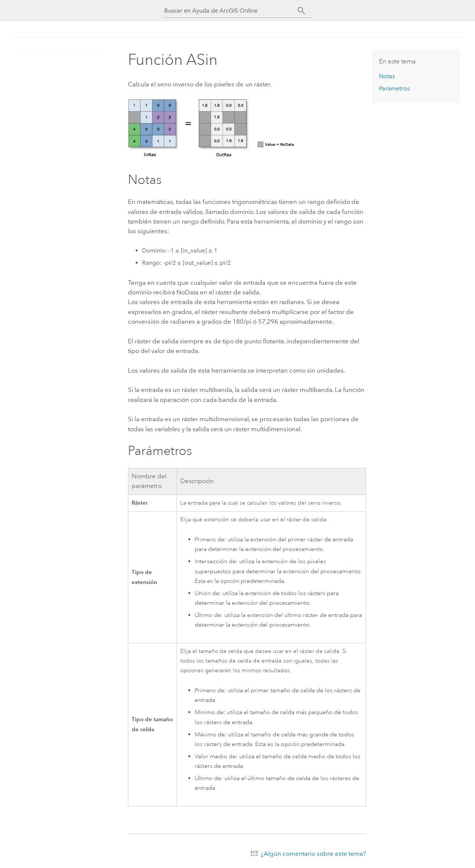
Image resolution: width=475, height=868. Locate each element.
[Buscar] (302, 11)
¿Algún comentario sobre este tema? (313, 854)
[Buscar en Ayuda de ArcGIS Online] (231, 11)
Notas (387, 76)
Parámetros (394, 88)
